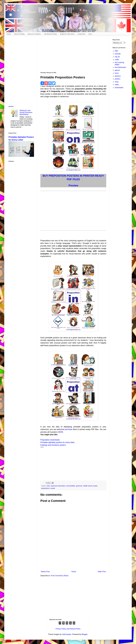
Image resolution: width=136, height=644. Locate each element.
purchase (69, 429)
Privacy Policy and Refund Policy (68, 629)
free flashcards (120, 67)
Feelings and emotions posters (53, 445)
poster (95, 486)
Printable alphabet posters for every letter (57, 442)
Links (90, 34)
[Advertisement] (73, 54)
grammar (79, 486)
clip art (117, 57)
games (117, 70)
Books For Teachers (34, 34)
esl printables (71, 486)
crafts (117, 60)
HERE (61, 432)
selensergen (67, 634)
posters (118, 79)
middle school (88, 486)
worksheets (119, 88)
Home (9, 34)
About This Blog (19, 34)
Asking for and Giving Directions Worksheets (26, 112)
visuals (53, 488)
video (117, 85)
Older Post (102, 572)
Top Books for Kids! (50, 34)
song (117, 82)
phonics (118, 76)
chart (48, 486)
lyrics (117, 73)
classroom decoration (58, 486)
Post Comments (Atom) (60, 576)
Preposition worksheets (50, 440)
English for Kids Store (67, 34)
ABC (117, 51)
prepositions (45, 488)
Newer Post (45, 572)
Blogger (85, 634)
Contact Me (81, 34)
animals (118, 54)
